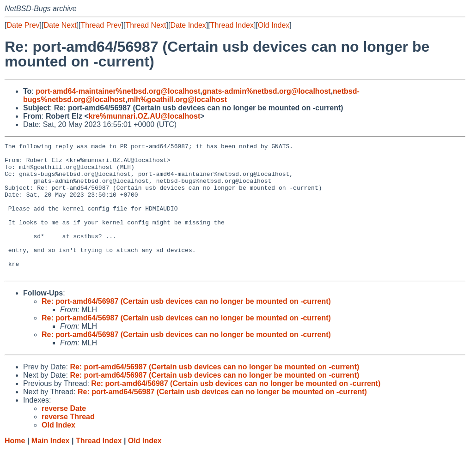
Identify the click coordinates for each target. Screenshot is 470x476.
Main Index (51, 467)
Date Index (188, 25)
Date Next (60, 25)
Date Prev (23, 25)
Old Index (274, 25)
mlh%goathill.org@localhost (177, 99)
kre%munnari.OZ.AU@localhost (144, 116)
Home (15, 467)
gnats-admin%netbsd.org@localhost (267, 91)
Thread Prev (101, 25)
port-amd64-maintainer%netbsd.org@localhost (118, 91)
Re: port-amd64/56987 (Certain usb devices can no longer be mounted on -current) (186, 328)
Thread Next (146, 25)
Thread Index (232, 25)
